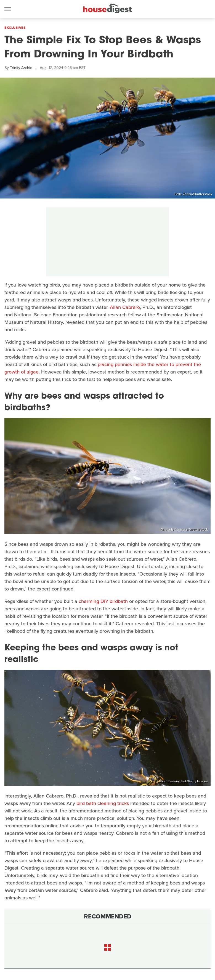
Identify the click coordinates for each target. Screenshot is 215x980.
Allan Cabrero (125, 307)
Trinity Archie (21, 68)
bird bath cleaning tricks (103, 803)
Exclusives (15, 28)
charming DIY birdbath (103, 601)
